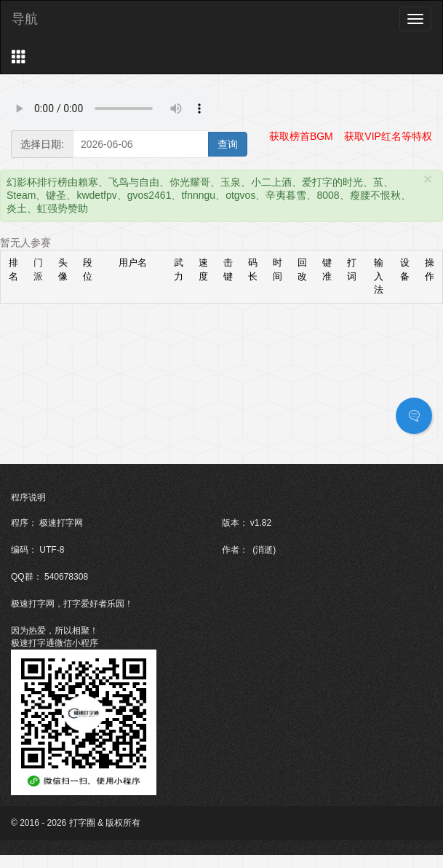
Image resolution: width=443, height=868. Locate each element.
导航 (25, 19)
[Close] (428, 179)
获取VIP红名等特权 (388, 136)
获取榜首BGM (301, 136)
